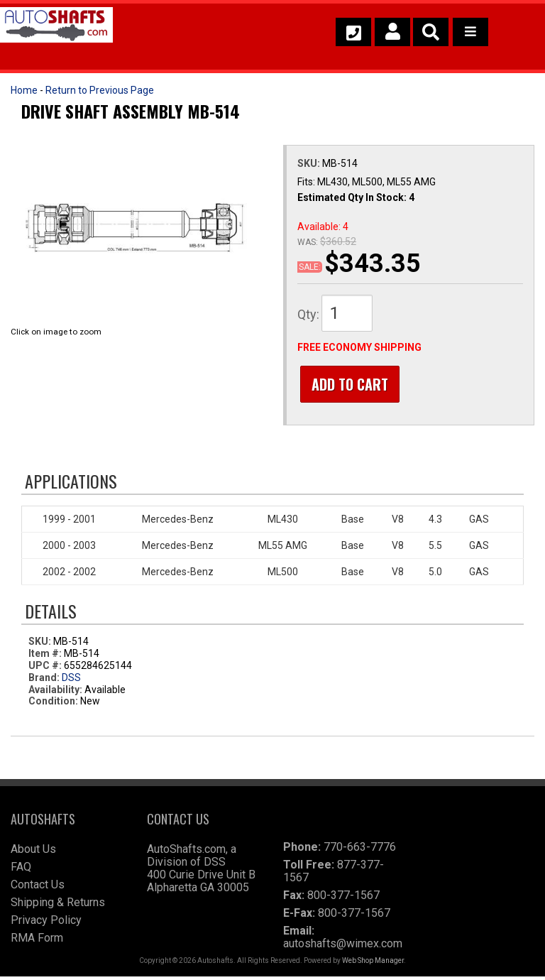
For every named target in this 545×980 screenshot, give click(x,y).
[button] (431, 32)
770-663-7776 (360, 850)
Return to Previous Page (100, 90)
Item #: (46, 657)
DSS (71, 680)
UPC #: (46, 668)
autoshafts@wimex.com (343, 947)
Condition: (53, 704)
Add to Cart (347, 384)
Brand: (44, 680)
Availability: (55, 692)
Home (24, 90)
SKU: (310, 163)
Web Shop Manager (373, 964)
